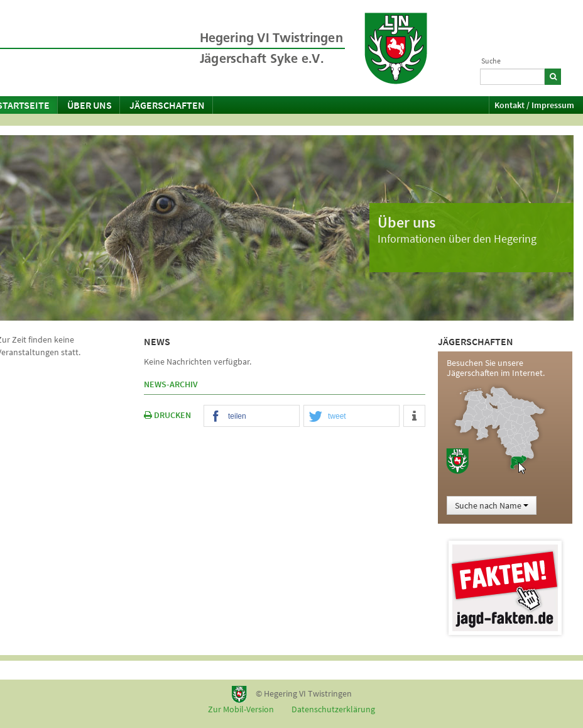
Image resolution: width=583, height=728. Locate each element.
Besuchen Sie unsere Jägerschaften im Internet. (496, 368)
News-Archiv (171, 384)
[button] (252, 416)
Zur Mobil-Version (241, 709)
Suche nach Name (492, 505)
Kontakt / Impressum (534, 105)
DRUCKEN (167, 415)
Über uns (90, 105)
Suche (491, 61)
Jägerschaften (167, 105)
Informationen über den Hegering (457, 239)
